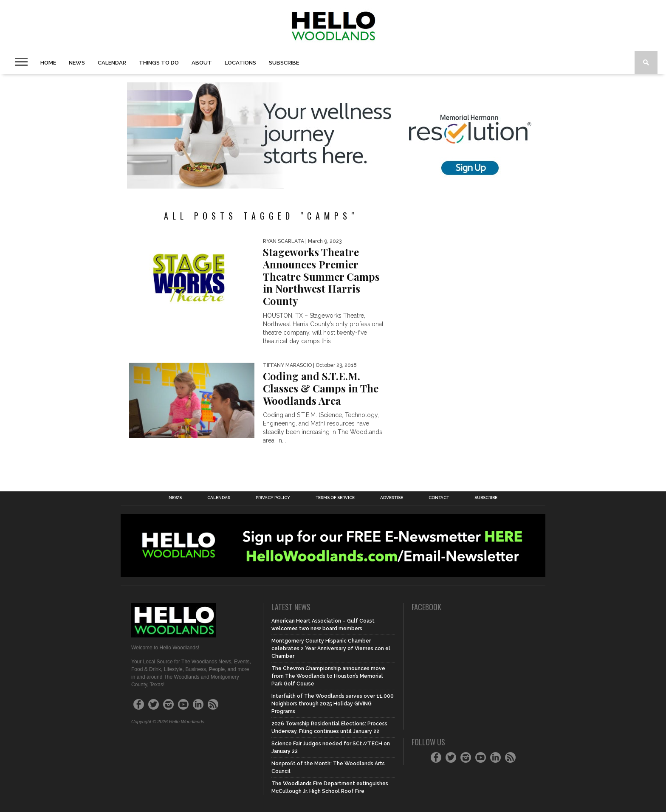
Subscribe (284, 63)
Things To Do (159, 63)
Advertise (392, 498)
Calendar (112, 63)
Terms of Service (335, 498)
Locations (240, 63)
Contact (439, 498)
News (77, 63)
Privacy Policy (273, 498)
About (202, 63)
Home (48, 63)
